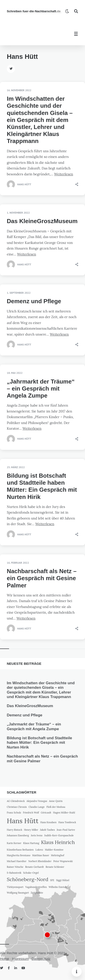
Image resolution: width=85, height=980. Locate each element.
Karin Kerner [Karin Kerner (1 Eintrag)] (14, 843)
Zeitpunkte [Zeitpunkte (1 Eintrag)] (37, 893)
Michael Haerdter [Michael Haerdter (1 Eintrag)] (17, 861)
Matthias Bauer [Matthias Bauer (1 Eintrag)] (41, 855)
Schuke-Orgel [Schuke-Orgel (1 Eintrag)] (31, 873)
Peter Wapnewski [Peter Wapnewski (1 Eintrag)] (63, 861)
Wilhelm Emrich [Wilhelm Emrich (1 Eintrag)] (58, 887)
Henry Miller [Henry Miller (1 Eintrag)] (31, 830)
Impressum (20, 959)
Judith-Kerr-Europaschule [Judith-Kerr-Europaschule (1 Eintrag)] (59, 835)
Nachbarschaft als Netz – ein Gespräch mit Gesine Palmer (42, 578)
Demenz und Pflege (34, 301)
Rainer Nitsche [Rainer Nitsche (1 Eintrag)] (15, 867)
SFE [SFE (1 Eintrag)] (52, 880)
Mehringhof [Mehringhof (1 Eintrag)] (58, 855)
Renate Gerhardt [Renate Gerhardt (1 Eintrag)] (34, 867)
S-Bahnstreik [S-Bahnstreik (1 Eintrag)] (14, 873)
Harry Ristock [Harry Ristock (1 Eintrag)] (15, 830)
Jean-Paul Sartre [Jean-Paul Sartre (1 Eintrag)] (66, 830)
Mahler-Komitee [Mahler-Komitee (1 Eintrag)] (54, 850)
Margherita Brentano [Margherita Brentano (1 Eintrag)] (19, 855)
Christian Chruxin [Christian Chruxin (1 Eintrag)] (17, 807)
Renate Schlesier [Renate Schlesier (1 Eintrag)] (55, 867)
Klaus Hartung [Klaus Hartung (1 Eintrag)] (31, 843)
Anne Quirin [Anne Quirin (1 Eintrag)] (56, 801)
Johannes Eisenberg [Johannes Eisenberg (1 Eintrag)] (18, 835)
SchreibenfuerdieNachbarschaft (34, 11)
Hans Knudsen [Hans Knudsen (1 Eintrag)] (49, 822)
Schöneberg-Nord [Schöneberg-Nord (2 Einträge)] (28, 879)
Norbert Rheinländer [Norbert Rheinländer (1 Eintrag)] (40, 861)
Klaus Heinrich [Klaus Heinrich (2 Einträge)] (58, 842)
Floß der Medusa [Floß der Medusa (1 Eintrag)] (56, 807)
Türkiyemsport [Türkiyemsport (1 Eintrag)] (15, 887)
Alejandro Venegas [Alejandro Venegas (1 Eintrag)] (37, 801)
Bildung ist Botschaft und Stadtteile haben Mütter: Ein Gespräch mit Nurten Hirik (42, 486)
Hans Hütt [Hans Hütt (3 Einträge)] (23, 821)
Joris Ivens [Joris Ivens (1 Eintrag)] (37, 835)
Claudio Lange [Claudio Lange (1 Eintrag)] (37, 807)
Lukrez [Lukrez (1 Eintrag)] (39, 850)
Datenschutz (41, 959)
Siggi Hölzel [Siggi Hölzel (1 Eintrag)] (63, 880)
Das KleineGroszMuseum (42, 221)
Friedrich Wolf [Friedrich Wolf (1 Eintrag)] (31, 813)
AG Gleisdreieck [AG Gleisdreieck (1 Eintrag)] (16, 801)
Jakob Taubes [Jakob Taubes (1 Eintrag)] (47, 830)
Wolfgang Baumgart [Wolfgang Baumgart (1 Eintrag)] (18, 893)
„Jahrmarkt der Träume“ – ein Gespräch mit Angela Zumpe (41, 389)
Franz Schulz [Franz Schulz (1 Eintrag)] (14, 813)
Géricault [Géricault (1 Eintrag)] (46, 813)
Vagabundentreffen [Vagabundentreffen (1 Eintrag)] (36, 887)
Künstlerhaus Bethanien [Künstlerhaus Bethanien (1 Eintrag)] (20, 850)
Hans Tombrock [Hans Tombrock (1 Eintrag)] (67, 822)
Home (5, 959)
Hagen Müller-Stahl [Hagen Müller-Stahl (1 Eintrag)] (64, 813)
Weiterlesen (64, 174)
